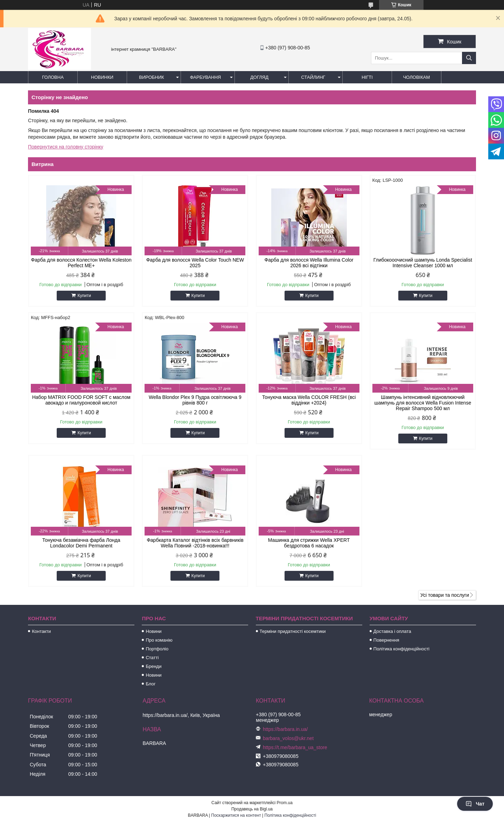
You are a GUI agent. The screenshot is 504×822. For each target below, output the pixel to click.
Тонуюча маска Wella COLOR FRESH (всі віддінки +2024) (309, 400)
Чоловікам (417, 77)
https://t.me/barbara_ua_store (295, 747)
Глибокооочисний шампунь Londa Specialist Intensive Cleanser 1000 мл (423, 263)
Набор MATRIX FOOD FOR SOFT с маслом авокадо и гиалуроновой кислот (81, 400)
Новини (153, 631)
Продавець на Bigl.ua (252, 809)
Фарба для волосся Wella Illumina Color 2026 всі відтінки (309, 263)
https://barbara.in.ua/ (285, 729)
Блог (150, 684)
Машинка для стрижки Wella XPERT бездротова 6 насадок (309, 543)
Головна (53, 77)
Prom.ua (285, 803)
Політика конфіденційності (401, 649)
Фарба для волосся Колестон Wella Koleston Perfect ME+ (81, 263)
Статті (152, 658)
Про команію (159, 640)
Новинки (102, 77)
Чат (475, 804)
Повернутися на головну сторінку (66, 147)
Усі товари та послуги (445, 595)
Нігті (367, 77)
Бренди (153, 666)
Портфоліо (157, 649)
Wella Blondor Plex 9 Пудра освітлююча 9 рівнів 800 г (195, 400)
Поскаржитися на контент (236, 815)
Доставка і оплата (392, 631)
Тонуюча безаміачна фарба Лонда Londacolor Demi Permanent (81, 543)
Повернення (386, 640)
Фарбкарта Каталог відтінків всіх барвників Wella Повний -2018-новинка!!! (195, 543)
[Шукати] (469, 58)
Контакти (41, 631)
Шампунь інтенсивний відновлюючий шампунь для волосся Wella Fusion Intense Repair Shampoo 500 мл (423, 403)
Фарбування (206, 77)
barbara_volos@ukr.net (288, 738)
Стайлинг (313, 77)
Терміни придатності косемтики (293, 631)
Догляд (259, 77)
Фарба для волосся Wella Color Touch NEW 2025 (195, 263)
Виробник (151, 77)
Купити (84, 296)
